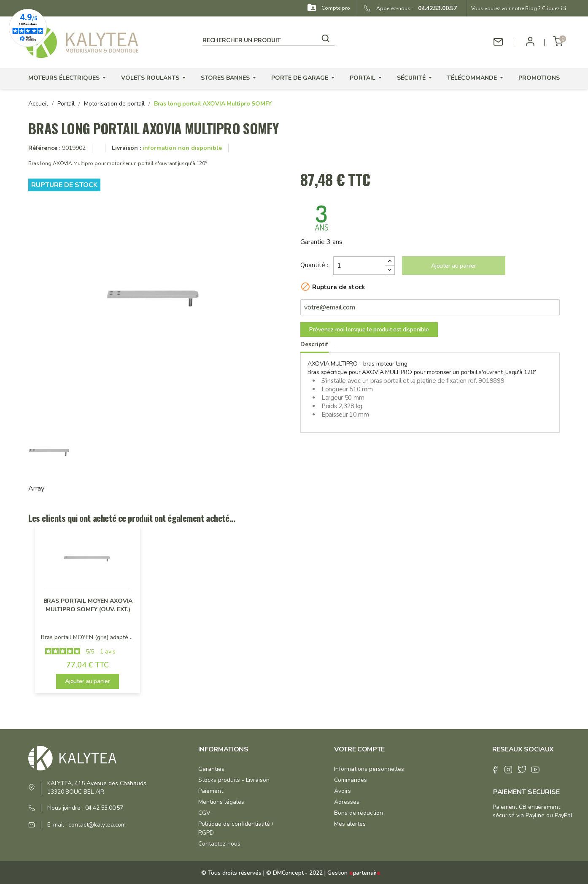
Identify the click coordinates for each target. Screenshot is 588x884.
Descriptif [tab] (314, 344)
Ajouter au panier (453, 266)
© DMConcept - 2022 (293, 873)
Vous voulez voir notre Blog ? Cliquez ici (519, 8)
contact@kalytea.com (97, 825)
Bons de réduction (359, 813)
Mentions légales (221, 802)
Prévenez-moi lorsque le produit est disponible (369, 329)
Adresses (347, 802)
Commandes (351, 780)
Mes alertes (350, 824)
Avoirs (343, 791)
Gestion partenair (354, 873)
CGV (204, 813)
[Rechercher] (269, 39)
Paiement (211, 791)
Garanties (211, 769)
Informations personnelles (369, 769)
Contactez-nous (219, 844)
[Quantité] (359, 266)
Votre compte (359, 749)
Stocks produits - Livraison (234, 780)
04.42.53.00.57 (435, 8)
